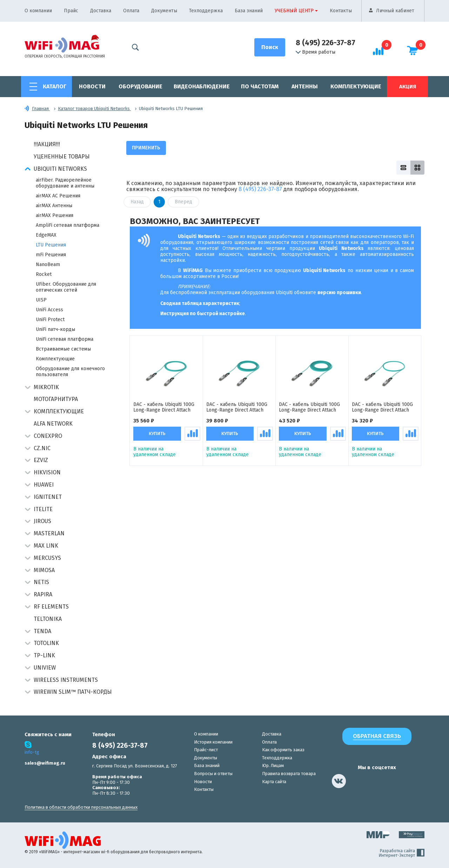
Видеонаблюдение (202, 86)
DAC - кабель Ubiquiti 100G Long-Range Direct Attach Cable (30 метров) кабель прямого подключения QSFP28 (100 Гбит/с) (309, 408)
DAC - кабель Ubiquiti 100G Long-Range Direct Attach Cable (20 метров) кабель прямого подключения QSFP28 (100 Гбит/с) (237, 408)
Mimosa (44, 570)
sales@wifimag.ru (45, 763)
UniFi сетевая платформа (65, 339)
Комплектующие (356, 86)
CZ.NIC (42, 448)
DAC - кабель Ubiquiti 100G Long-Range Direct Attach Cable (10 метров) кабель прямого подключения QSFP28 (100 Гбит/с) (164, 408)
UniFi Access (49, 310)
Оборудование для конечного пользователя (70, 372)
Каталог (55, 86)
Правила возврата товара (289, 774)
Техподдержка (206, 11)
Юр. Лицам (273, 765)
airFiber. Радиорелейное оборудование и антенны (65, 183)
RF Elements (51, 607)
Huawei (44, 485)
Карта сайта (274, 782)
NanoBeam (48, 265)
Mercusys (47, 558)
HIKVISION (47, 472)
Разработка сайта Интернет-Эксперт (402, 853)
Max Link (46, 546)
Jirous (42, 521)
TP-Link (44, 655)
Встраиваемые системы (63, 349)
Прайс (71, 11)
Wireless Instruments (66, 680)
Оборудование (140, 86)
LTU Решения (51, 245)
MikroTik (46, 387)
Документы (164, 11)
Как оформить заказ (283, 750)
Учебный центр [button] (294, 11)
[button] (28, 169)
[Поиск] (270, 47)
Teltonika (48, 619)
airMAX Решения (55, 215)
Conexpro (48, 436)
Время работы (316, 52)
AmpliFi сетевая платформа (68, 225)
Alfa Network (53, 424)
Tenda (42, 631)
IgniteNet (48, 497)
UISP (41, 300)
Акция (408, 87)
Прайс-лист (206, 750)
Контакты (341, 11)
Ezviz (41, 460)
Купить (157, 434)
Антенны (305, 86)
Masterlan (49, 533)
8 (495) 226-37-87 (326, 43)
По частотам (260, 86)
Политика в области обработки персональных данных (81, 807)
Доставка (101, 11)
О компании (38, 11)
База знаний (249, 11)
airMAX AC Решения (58, 196)
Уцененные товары (62, 157)
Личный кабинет (395, 11)
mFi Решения (51, 255)
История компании (213, 742)
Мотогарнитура (56, 399)
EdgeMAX (46, 235)
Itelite (43, 509)
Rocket (44, 274)
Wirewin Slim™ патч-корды (73, 692)
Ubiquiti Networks (60, 169)
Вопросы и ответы (213, 774)
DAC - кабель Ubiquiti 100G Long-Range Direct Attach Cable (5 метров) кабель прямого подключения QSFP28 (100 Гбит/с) (382, 408)
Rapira (43, 594)
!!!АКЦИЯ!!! (47, 144)
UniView (45, 668)
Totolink (46, 643)
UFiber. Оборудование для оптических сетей (66, 287)
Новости (92, 86)
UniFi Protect (50, 320)
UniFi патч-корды (55, 329)
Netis (41, 582)
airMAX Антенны (54, 206)
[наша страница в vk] (339, 781)
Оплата (131, 11)
